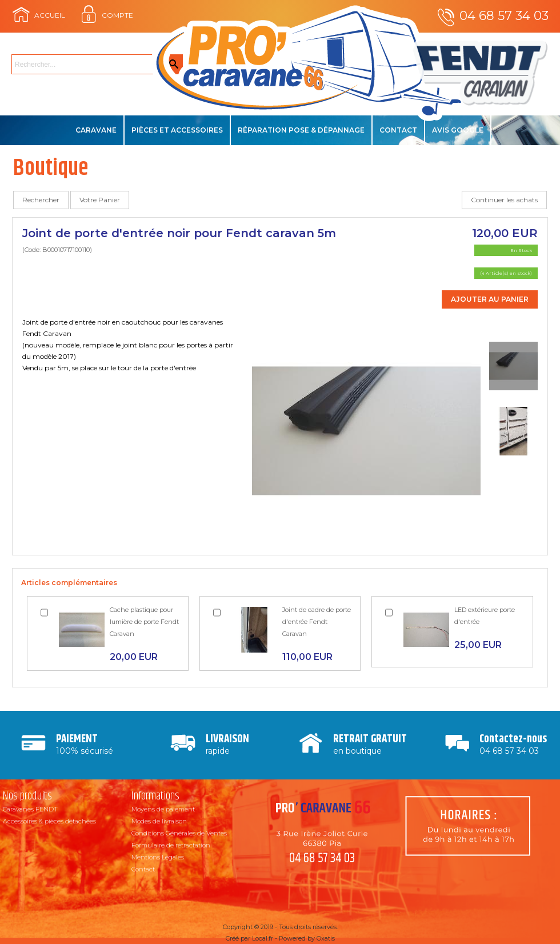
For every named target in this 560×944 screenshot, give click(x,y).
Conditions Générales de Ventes (179, 833)
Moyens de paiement (163, 809)
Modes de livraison (159, 821)
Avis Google (458, 130)
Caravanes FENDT (30, 809)
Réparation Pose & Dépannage (301, 130)
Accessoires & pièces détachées (49, 821)
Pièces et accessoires (177, 130)
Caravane (96, 130)
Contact (398, 130)
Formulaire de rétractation (171, 845)
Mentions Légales (158, 857)
